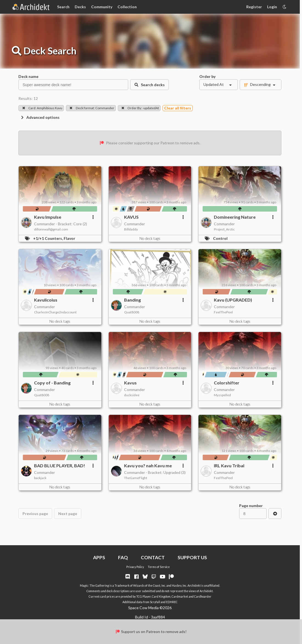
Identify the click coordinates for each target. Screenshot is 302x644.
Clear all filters (178, 108)
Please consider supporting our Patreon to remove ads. (150, 143)
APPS (99, 557)
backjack (40, 478)
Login (272, 7)
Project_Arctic (224, 229)
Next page (68, 514)
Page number (251, 506)
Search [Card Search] (63, 7)
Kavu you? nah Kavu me (148, 466)
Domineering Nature (235, 217)
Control (220, 238)
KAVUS (131, 217)
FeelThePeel (223, 312)
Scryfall (155, 602)
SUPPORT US (192, 557)
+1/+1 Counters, (48, 238)
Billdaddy (131, 229)
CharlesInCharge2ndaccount (55, 312)
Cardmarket (180, 597)
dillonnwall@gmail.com (51, 229)
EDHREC (172, 602)
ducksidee (132, 395)
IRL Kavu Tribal (229, 466)
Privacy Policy (135, 567)
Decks (80, 7)
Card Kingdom (161, 597)
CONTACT (153, 557)
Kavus (130, 383)
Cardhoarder (203, 597)
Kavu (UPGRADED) (233, 300)
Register (254, 7)
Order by (207, 76)
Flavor (69, 238)
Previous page (35, 514)
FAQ (123, 557)
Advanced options (40, 117)
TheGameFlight (136, 478)
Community (102, 7)
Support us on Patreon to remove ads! (151, 632)
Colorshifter (227, 383)
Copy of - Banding (52, 383)
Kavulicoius (46, 300)
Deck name (28, 76)
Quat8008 (132, 312)
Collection (127, 7)
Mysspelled (222, 395)
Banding (132, 300)
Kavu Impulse (48, 217)
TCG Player (143, 597)
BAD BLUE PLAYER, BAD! (60, 466)
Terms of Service (159, 567)
